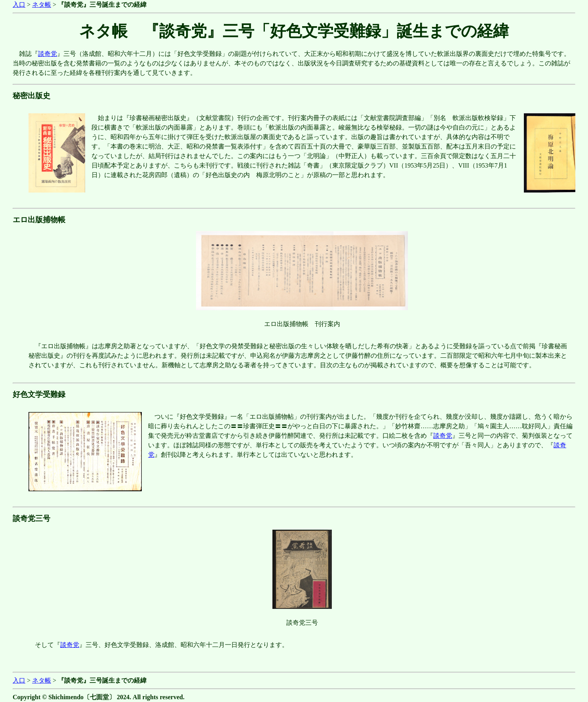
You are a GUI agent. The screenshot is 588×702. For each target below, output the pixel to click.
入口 (19, 5)
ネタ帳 (42, 5)
